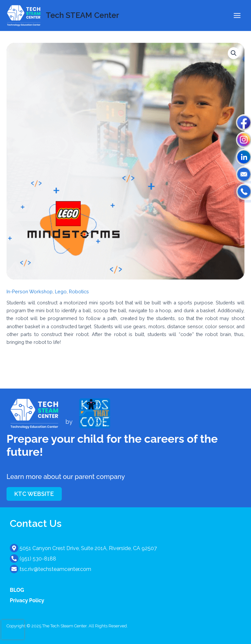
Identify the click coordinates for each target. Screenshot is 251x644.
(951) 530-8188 (38, 559)
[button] (234, 53)
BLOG (17, 590)
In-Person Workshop (30, 291)
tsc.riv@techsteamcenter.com (55, 569)
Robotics (79, 291)
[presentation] (13, 630)
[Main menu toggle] (237, 15)
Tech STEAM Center (83, 15)
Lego (61, 291)
